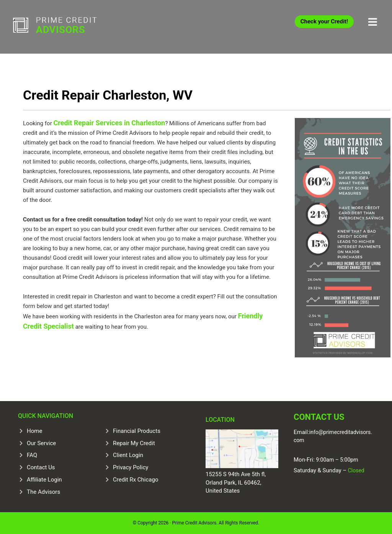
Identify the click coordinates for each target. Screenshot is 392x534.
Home (34, 431)
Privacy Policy (131, 467)
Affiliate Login (44, 480)
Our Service (41, 443)
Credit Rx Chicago (136, 480)
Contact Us (41, 467)
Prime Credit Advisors (70, 27)
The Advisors (43, 492)
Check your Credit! (324, 21)
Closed (355, 470)
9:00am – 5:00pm (337, 460)
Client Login (128, 455)
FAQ (32, 455)
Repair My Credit (134, 443)
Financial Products (137, 431)
